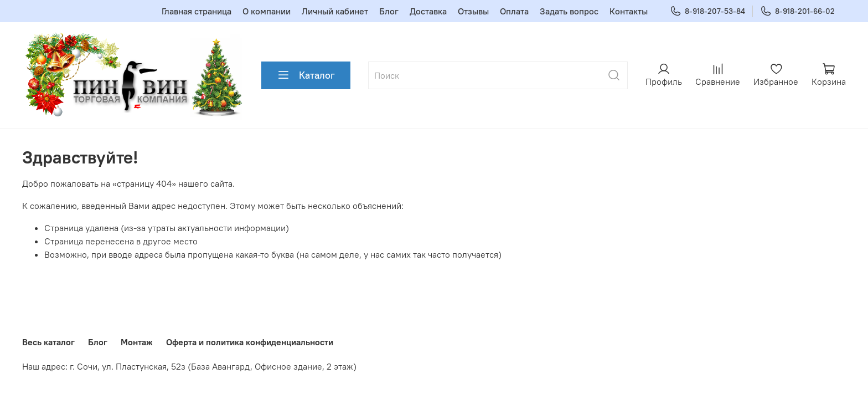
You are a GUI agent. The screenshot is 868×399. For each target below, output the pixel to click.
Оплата (514, 11)
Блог (389, 11)
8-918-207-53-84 (707, 11)
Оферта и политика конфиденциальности (250, 342)
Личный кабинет (335, 11)
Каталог (306, 75)
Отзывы (473, 11)
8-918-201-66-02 (797, 11)
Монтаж (137, 342)
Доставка (428, 11)
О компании (267, 11)
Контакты (629, 11)
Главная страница (197, 11)
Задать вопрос (569, 11)
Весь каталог (48, 342)
